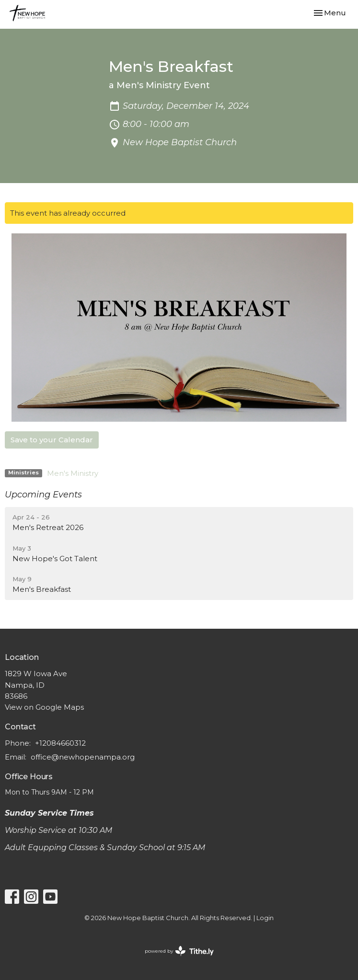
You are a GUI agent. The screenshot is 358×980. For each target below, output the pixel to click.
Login (265, 918)
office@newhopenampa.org (83, 757)
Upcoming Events (43, 495)
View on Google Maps (44, 707)
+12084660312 (60, 743)
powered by (179, 951)
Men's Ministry (73, 473)
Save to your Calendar (52, 440)
